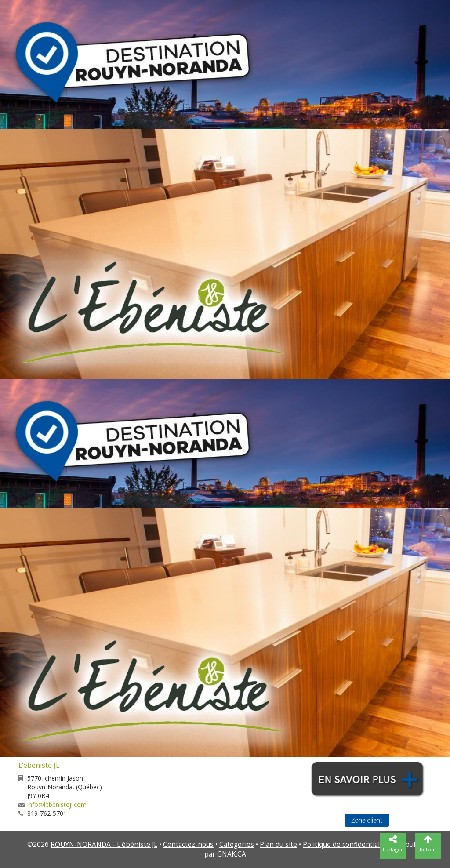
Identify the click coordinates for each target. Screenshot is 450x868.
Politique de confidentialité (345, 844)
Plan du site (278, 844)
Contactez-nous (188, 844)
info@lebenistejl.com (57, 804)
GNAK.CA (232, 854)
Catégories (237, 844)
